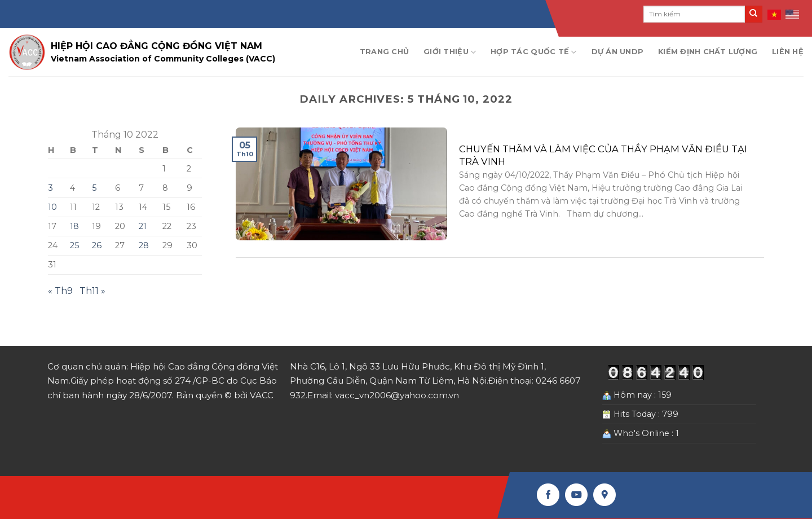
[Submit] (753, 14)
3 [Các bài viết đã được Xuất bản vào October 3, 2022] (50, 188)
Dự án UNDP (618, 52)
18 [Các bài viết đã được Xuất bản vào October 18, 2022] (74, 226)
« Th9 (60, 291)
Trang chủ (384, 52)
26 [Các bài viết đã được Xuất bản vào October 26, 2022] (97, 245)
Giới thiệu (450, 52)
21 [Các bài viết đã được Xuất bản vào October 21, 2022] (143, 226)
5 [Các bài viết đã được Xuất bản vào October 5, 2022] (94, 188)
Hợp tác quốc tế (533, 52)
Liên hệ (788, 52)
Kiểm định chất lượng (708, 52)
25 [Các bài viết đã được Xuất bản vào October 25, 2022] (74, 245)
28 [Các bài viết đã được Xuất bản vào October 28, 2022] (144, 245)
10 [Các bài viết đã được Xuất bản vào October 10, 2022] (52, 207)
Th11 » (92, 291)
